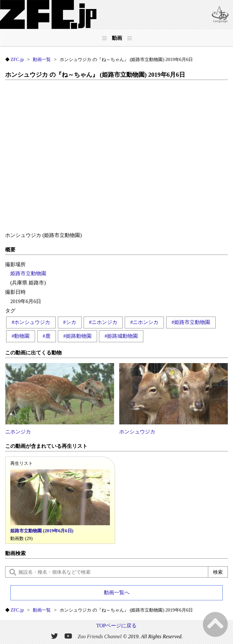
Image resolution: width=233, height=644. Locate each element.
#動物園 (21, 336)
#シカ (70, 322)
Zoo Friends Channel (100, 636)
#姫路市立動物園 (191, 322)
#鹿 (47, 336)
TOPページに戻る (117, 626)
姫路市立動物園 (28, 273)
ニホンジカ (60, 399)
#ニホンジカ (103, 322)
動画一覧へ (117, 592)
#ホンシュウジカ (31, 322)
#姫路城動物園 (121, 336)
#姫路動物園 (77, 336)
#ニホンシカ (144, 322)
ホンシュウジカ (174, 399)
